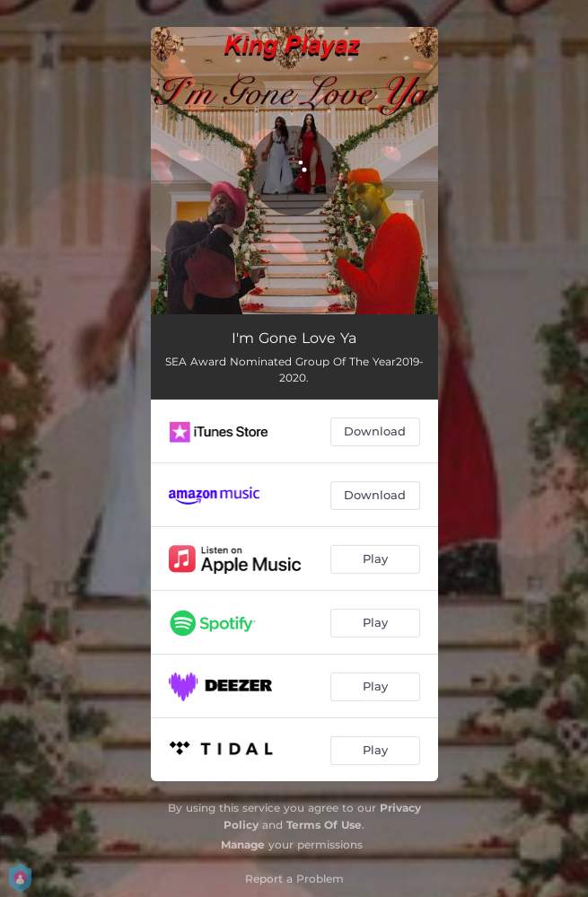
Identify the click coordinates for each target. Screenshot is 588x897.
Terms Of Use (324, 825)
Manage (243, 844)
